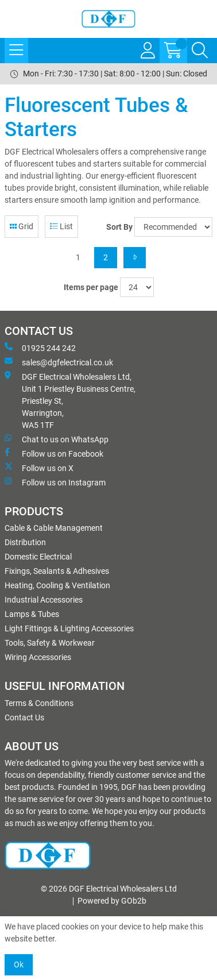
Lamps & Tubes (32, 614)
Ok (19, 964)
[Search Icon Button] (200, 51)
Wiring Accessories (38, 657)
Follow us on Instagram (55, 482)
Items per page (91, 287)
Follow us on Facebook (54, 453)
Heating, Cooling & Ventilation (57, 585)
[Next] (135, 258)
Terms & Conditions (39, 703)
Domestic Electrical (38, 557)
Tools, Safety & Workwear (50, 643)
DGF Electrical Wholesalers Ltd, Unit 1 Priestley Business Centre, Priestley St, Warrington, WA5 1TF (70, 400)
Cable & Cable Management (54, 528)
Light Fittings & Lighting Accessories (69, 628)
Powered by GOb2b (112, 901)
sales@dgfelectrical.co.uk (59, 362)
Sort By (119, 227)
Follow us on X (39, 468)
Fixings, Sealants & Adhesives (57, 571)
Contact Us (24, 717)
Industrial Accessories (44, 600)
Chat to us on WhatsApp (57, 439)
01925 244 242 (40, 348)
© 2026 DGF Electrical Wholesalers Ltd (109, 889)
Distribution (25, 542)
